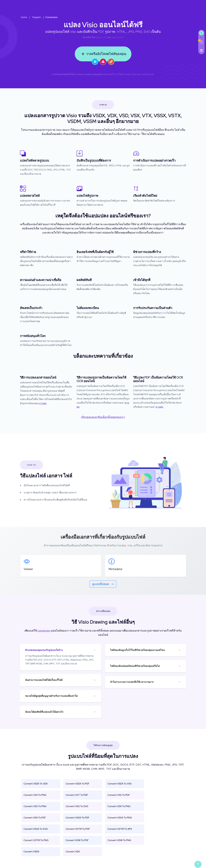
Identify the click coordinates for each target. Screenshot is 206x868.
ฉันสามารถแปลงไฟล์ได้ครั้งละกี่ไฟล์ (44, 680)
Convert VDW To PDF (77, 840)
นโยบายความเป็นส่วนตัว (143, 74)
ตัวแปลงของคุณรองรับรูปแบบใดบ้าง (44, 650)
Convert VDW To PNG (119, 840)
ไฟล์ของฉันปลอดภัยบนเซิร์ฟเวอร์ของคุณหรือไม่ (135, 666)
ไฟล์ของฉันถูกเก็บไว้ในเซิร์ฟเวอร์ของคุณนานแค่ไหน (137, 650)
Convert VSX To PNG (35, 795)
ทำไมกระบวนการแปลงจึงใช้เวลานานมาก (132, 682)
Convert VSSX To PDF (77, 818)
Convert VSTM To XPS (120, 829)
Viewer (28, 569)
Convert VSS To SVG (77, 806)
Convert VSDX (31, 852)
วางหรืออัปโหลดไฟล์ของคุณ (103, 54)
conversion (44, 631)
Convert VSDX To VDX (36, 784)
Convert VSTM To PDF (78, 829)
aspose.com (101, 37)
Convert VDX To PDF (35, 818)
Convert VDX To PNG (119, 806)
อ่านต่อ (43, 403)
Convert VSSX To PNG (120, 818)
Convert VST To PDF (77, 795)
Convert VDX (73, 852)
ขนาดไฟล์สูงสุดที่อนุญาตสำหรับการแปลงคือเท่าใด (51, 696)
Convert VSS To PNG (35, 806)
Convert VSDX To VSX (120, 784)
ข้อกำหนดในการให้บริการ (115, 74)
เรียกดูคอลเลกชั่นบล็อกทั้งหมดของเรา (103, 417)
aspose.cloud (118, 37)
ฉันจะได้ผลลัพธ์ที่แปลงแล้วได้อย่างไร (44, 712)
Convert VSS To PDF (119, 795)
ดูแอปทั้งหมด (103, 584)
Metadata (115, 569)
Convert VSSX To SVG (36, 829)
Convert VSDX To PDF (77, 784)
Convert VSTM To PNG (36, 840)
